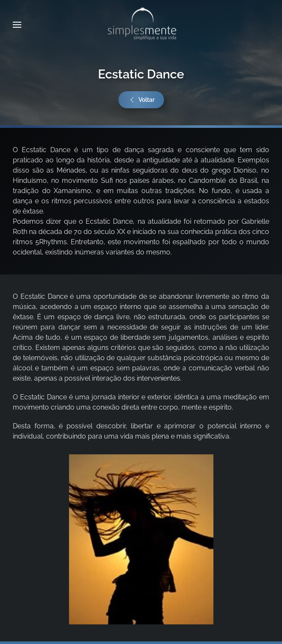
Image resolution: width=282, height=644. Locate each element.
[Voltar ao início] (141, 25)
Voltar (141, 100)
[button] (17, 25)
